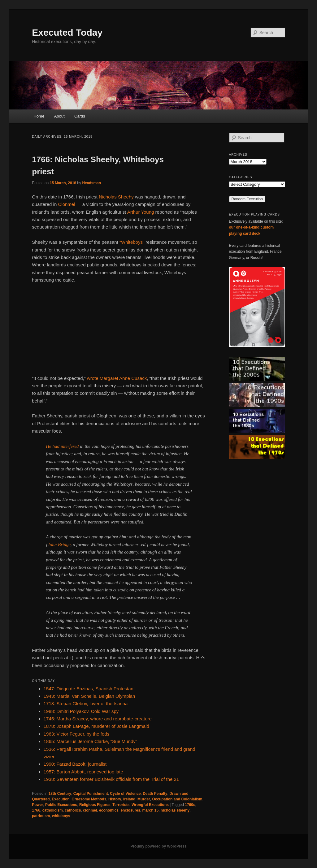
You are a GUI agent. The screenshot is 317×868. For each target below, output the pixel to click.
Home (39, 116)
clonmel (90, 810)
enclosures (130, 810)
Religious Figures (95, 805)
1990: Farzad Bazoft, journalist (75, 764)
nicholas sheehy (175, 810)
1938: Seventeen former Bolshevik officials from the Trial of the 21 (111, 779)
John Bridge (59, 545)
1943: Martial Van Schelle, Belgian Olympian (89, 696)
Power (37, 805)
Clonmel (66, 204)
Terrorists (121, 805)
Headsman (91, 183)
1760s (190, 805)
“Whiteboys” (132, 242)
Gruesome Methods (89, 799)
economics (109, 810)
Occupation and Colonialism (177, 799)
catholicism (53, 810)
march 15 (150, 810)
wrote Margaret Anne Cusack (117, 378)
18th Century (60, 794)
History (115, 799)
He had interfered (62, 446)
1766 (36, 810)
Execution (61, 799)
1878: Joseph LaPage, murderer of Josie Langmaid (96, 726)
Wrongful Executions (150, 805)
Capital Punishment (91, 794)
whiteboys (61, 816)
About (59, 116)
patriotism (41, 816)
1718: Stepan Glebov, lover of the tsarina (86, 703)
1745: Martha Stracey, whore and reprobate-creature (98, 719)
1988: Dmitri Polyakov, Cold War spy (81, 711)
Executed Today (67, 32)
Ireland (129, 799)
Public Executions (61, 805)
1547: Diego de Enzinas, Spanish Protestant (89, 689)
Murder (144, 799)
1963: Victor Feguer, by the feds (76, 734)
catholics (73, 810)
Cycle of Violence (125, 794)
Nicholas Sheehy (116, 197)
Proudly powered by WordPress (158, 846)
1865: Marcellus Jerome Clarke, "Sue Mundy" (90, 741)
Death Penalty (155, 794)
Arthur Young (141, 212)
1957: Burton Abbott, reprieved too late (83, 772)
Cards (80, 116)
